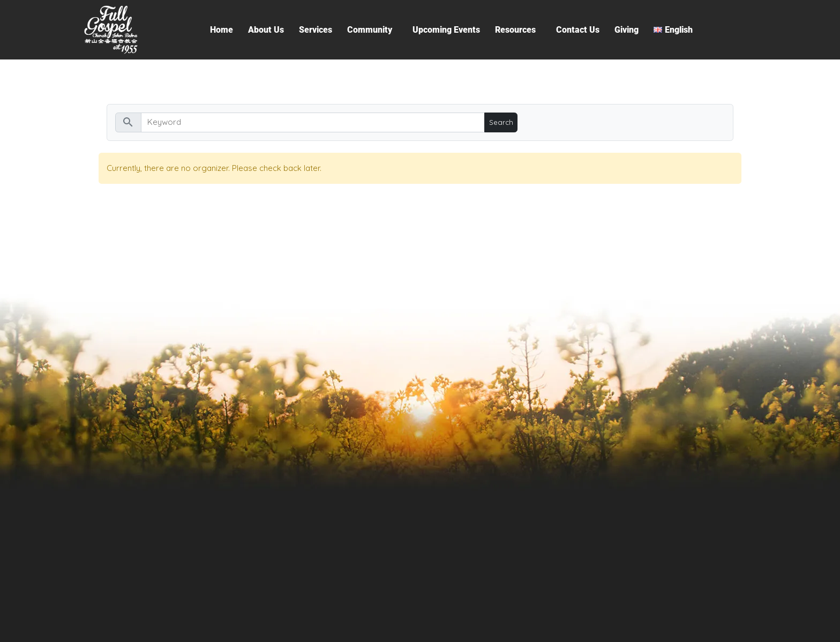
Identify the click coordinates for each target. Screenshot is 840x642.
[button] (372, 30)
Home (222, 30)
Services (316, 30)
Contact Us (578, 30)
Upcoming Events (446, 30)
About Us (266, 30)
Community (370, 30)
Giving (627, 30)
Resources (515, 30)
